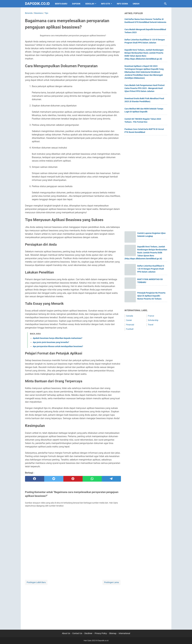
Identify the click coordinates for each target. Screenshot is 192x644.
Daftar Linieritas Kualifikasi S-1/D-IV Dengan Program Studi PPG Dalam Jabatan (151, 269)
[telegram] (111, 479)
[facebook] (35, 479)
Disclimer (88, 633)
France (151, 316)
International (124, 633)
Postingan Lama (111, 582)
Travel (151, 325)
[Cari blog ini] (165, 4)
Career (129, 320)
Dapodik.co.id (37, 4)
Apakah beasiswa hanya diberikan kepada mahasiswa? (58, 338)
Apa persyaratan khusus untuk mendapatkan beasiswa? (58, 346)
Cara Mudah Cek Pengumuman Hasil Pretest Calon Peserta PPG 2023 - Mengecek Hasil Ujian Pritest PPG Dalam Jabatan (145, 88)
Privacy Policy (101, 633)
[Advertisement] (73, 605)
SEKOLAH (90, 4)
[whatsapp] (92, 479)
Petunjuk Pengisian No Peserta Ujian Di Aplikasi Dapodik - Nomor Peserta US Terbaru (151, 296)
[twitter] (54, 479)
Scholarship (153, 320)
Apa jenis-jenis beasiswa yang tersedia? (51, 342)
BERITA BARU (61, 4)
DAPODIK (76, 4)
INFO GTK (106, 4)
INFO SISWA (122, 4)
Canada (130, 316)
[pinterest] (73, 479)
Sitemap (113, 633)
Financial (130, 325)
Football (130, 329)
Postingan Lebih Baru (36, 582)
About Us (66, 633)
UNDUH (136, 4)
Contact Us (77, 633)
